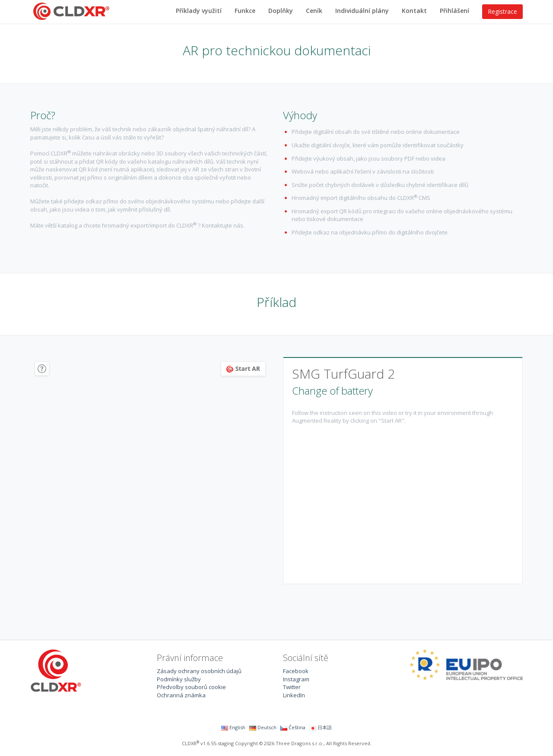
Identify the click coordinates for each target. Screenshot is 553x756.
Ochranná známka (181, 695)
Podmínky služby (179, 679)
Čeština (293, 727)
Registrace (502, 11)
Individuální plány (362, 11)
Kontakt (414, 11)
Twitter (292, 687)
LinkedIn (294, 695)
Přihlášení (454, 11)
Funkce (245, 11)
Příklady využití (199, 11)
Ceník (314, 11)
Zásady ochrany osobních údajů (199, 671)
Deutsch (263, 727)
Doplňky (281, 11)
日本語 (321, 727)
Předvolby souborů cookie (191, 687)
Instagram (296, 679)
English (233, 727)
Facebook (296, 671)
